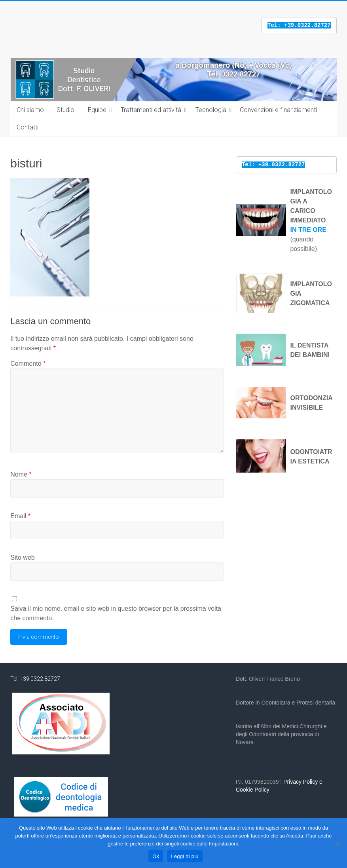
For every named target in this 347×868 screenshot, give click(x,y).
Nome (21, 474)
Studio (65, 110)
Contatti (27, 127)
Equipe (97, 110)
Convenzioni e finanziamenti (278, 110)
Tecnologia (211, 110)
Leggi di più (185, 856)
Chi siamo (30, 110)
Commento (28, 364)
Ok (156, 856)
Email (20, 516)
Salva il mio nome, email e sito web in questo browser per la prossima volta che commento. (116, 613)
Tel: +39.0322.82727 (35, 679)
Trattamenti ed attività (151, 110)
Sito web (22, 557)
